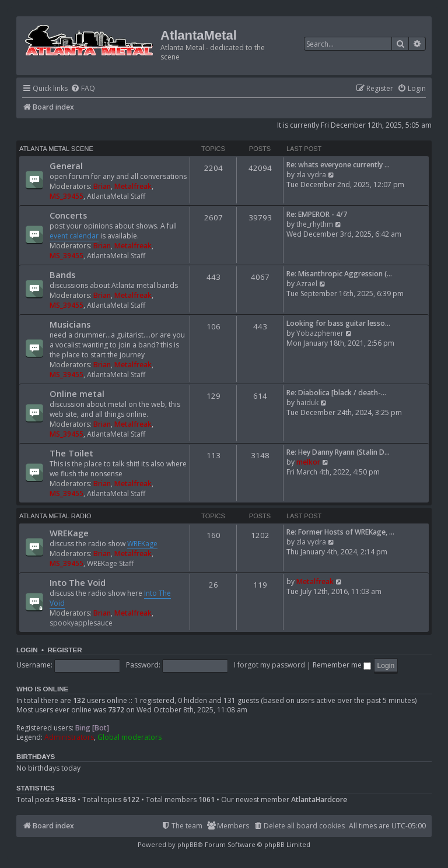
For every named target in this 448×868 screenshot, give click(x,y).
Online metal (77, 393)
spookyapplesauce (81, 623)
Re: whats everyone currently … (338, 165)
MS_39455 (66, 196)
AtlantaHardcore (319, 800)
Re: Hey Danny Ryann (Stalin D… (338, 452)
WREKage (69, 533)
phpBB (188, 844)
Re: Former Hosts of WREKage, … (340, 532)
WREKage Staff (110, 563)
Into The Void (78, 582)
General (66, 166)
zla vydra (311, 175)
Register (64, 650)
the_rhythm (315, 224)
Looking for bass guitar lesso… (338, 323)
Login (27, 650)
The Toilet (71, 453)
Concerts (68, 215)
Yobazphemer (320, 333)
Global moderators (129, 737)
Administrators (69, 737)
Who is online (42, 689)
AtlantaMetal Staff (116, 196)
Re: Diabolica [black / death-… (336, 393)
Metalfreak (133, 186)
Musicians (70, 324)
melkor (308, 462)
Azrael (307, 284)
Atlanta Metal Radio (55, 516)
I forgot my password (269, 665)
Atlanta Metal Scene (56, 149)
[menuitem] (83, 89)
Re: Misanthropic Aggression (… (339, 274)
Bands (62, 275)
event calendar (74, 236)
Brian (102, 186)
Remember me (342, 665)
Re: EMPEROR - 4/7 (317, 214)
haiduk (307, 403)
